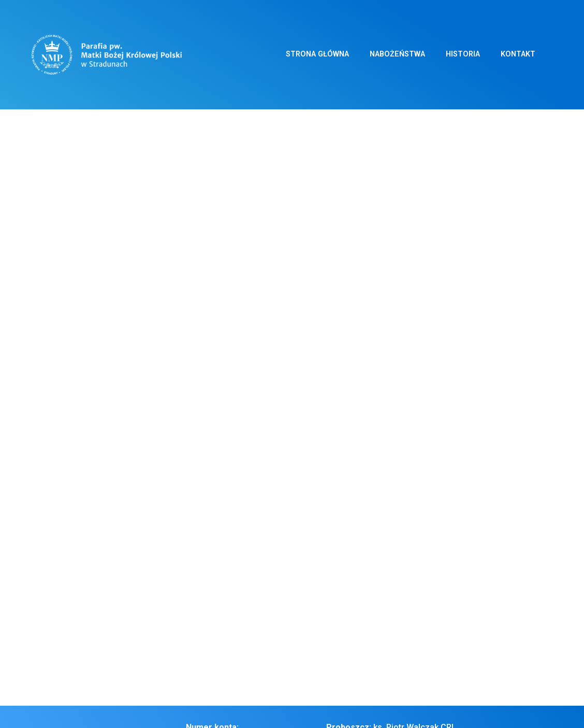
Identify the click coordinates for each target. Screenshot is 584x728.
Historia (463, 54)
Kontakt (518, 54)
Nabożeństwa (397, 54)
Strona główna (317, 54)
